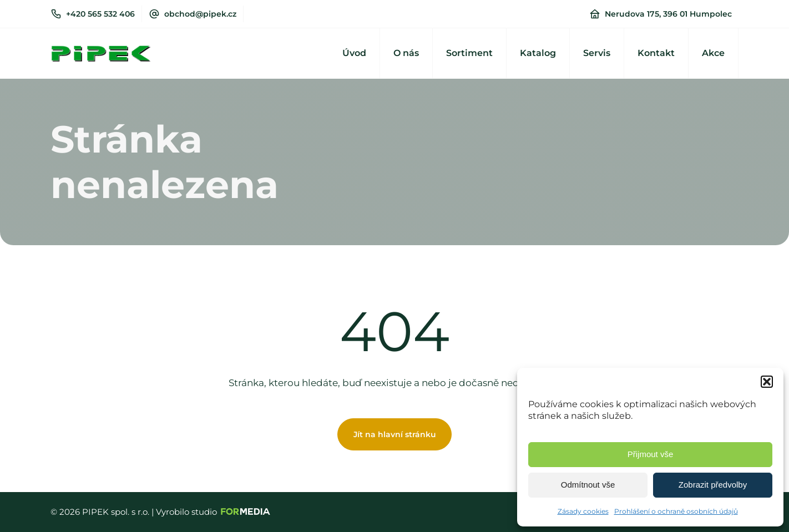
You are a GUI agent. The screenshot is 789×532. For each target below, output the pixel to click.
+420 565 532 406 (100, 14)
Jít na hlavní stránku (395, 434)
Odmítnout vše (588, 485)
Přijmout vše (651, 454)
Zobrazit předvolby (713, 485)
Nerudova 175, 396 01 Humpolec (668, 14)
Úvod (354, 53)
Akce (713, 53)
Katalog (538, 53)
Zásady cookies (583, 511)
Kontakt (656, 53)
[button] (767, 382)
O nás (406, 53)
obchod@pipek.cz (200, 14)
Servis (597, 53)
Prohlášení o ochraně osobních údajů (676, 511)
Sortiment (469, 53)
